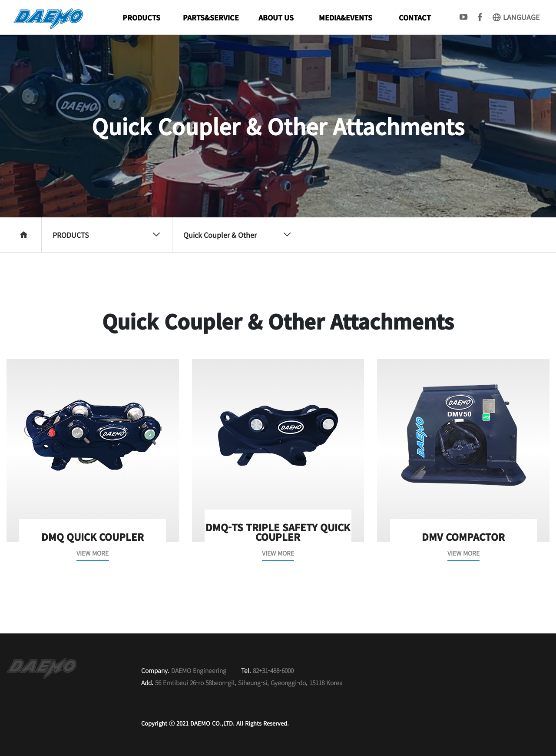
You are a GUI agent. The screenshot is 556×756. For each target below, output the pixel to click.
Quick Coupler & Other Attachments (237, 241)
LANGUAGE (516, 17)
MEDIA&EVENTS (346, 17)
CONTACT (415, 17)
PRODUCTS (141, 17)
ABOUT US (276, 17)
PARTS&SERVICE (211, 17)
